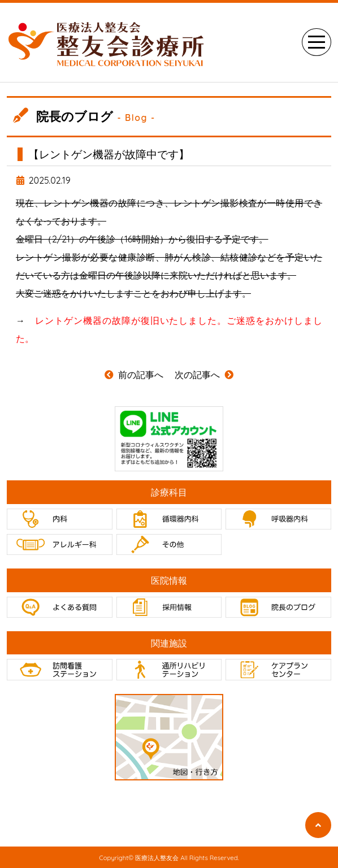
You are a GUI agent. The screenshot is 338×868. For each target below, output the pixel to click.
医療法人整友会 (157, 858)
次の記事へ (204, 375)
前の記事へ (134, 375)
